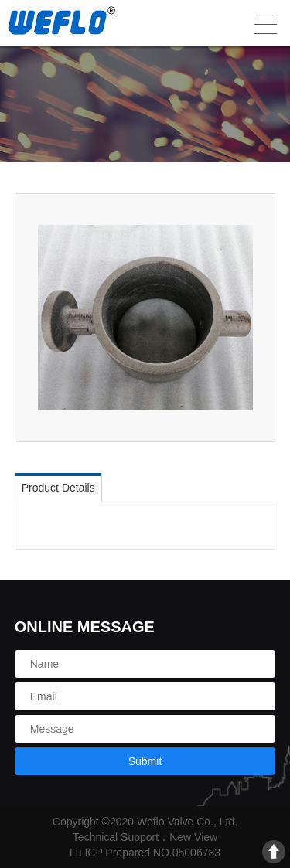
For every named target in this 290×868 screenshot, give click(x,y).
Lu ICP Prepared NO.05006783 (145, 853)
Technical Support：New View (145, 837)
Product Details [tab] (58, 488)
